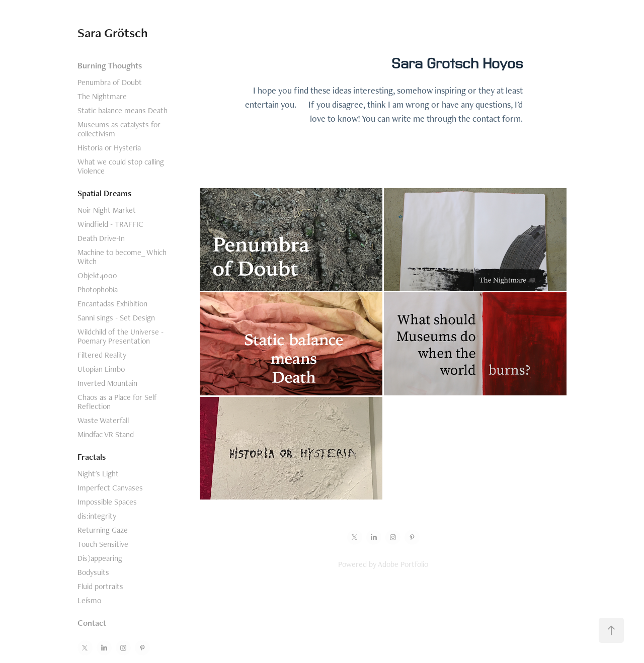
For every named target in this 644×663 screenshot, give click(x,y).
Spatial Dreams (104, 193)
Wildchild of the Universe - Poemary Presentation (120, 336)
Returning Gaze (103, 530)
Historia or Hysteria (109, 148)
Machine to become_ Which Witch (122, 257)
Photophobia (98, 289)
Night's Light (98, 474)
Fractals (92, 457)
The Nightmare (102, 96)
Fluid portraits (100, 586)
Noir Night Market (107, 210)
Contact (92, 623)
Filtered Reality (102, 355)
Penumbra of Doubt (110, 82)
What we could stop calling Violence (121, 166)
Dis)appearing (100, 558)
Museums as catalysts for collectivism (119, 129)
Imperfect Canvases (110, 488)
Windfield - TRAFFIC (110, 224)
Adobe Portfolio (403, 564)
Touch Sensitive (103, 544)
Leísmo (89, 600)
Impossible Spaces (107, 502)
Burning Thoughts (110, 65)
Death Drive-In (101, 238)
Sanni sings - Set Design (116, 318)
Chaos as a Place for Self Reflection (117, 402)
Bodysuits (93, 572)
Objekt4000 (97, 275)
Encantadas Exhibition (112, 304)
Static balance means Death (123, 110)
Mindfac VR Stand (106, 434)
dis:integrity (97, 516)
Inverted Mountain (107, 383)
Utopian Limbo (101, 369)
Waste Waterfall (103, 420)
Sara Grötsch (113, 33)
